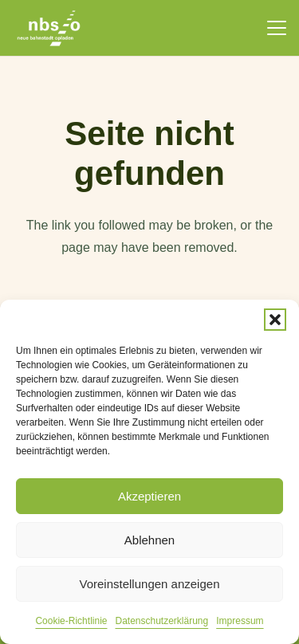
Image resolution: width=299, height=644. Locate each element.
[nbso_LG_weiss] (49, 28)
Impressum (240, 621)
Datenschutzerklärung (161, 621)
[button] (275, 320)
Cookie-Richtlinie (71, 621)
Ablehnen (149, 540)
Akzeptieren (149, 496)
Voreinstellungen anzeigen (150, 584)
